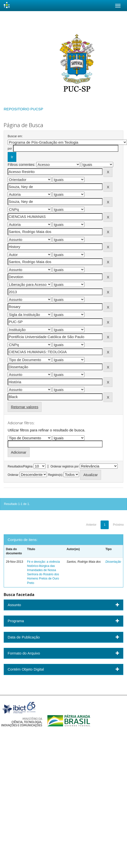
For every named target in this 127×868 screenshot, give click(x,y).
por (10, 149)
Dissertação (113, 562)
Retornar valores (25, 407)
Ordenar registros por (64, 466)
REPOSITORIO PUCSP (23, 109)
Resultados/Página (20, 466)
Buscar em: (15, 136)
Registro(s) (55, 475)
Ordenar (13, 475)
